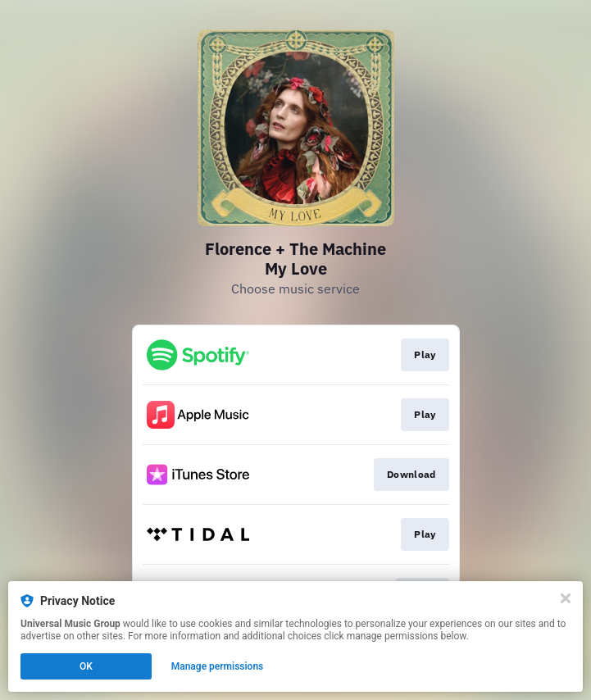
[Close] (566, 598)
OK (86, 666)
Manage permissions (218, 666)
